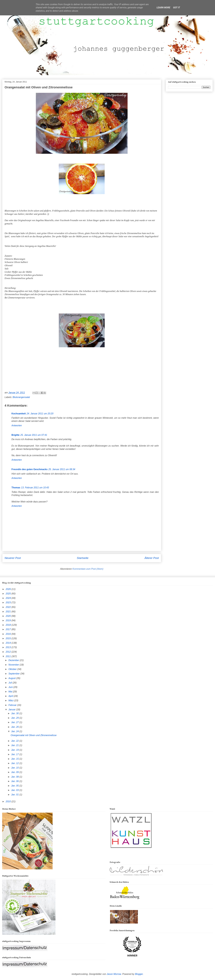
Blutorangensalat (21, 397)
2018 (9, 625)
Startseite (83, 558)
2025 (9, 594)
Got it (177, 8)
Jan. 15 (15, 759)
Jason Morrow (114, 974)
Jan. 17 (15, 754)
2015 (9, 638)
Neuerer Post (13, 558)
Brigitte (15, 435)
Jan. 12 (15, 763)
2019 (9, 620)
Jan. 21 (15, 745)
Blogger (139, 974)
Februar (13, 705)
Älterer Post (152, 558)
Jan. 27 (15, 722)
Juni (11, 687)
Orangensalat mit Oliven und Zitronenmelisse (34, 735)
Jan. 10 (15, 768)
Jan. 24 (15, 731)
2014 (9, 643)
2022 (9, 607)
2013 (9, 647)
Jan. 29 (15, 718)
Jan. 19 (15, 750)
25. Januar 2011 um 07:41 (34, 435)
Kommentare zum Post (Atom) (88, 569)
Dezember (14, 660)
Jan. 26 (15, 727)
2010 (9, 801)
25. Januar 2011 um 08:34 (62, 469)
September (14, 674)
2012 (9, 652)
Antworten (17, 425)
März (11, 700)
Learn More (163, 8)
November (14, 665)
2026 (9, 589)
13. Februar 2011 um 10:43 (35, 488)
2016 (9, 634)
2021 (9, 612)
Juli (10, 683)
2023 (9, 602)
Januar (12, 710)
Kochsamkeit (19, 414)
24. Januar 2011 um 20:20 (40, 414)
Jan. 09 (15, 772)
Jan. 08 (15, 777)
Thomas (16, 488)
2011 (9, 656)
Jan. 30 (15, 713)
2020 (9, 616)
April (11, 696)
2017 (9, 629)
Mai (11, 692)
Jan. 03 (15, 790)
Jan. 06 (15, 781)
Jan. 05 (15, 786)
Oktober (13, 669)
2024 (9, 598)
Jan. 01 (15, 795)
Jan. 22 (15, 741)
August (12, 678)
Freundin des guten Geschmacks (30, 469)
